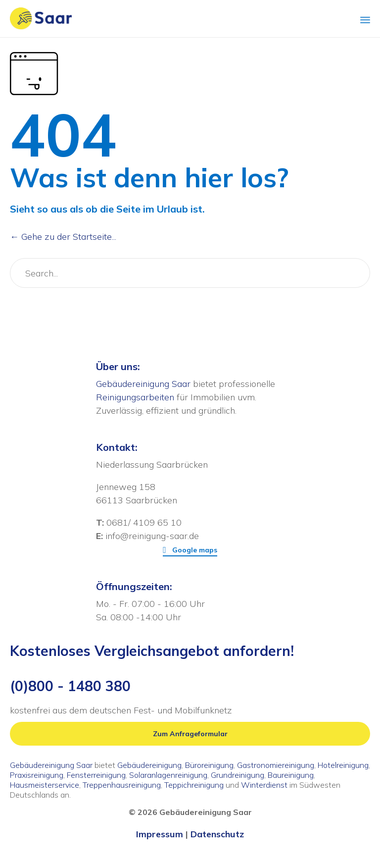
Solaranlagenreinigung (168, 775)
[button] (190, 550)
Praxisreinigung (37, 775)
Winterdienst (264, 785)
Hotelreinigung (343, 765)
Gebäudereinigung (149, 765)
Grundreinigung (237, 775)
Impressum (160, 834)
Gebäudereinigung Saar (143, 384)
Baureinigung (291, 775)
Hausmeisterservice (45, 785)
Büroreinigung (209, 765)
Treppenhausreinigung (122, 785)
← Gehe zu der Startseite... (63, 237)
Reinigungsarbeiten (135, 397)
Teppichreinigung (194, 785)
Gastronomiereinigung (276, 765)
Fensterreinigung (96, 775)
